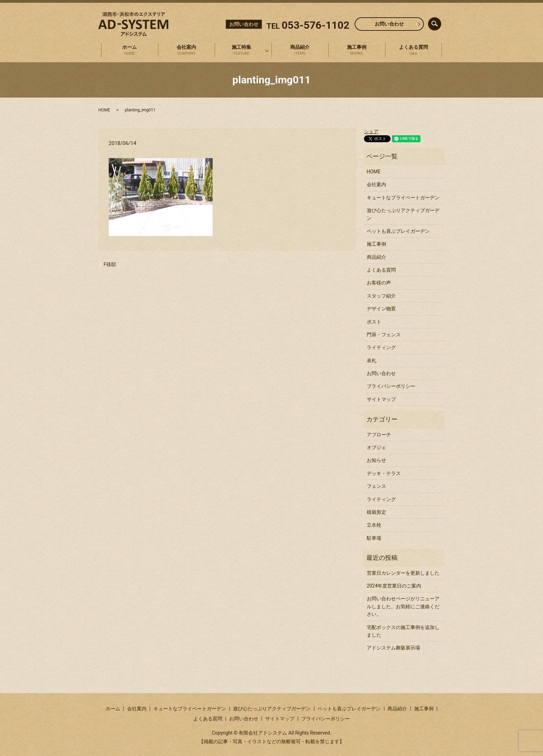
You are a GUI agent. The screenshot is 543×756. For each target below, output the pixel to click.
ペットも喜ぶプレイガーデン (398, 231)
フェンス (376, 486)
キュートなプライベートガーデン (403, 198)
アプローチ (379, 435)
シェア (371, 131)
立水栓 (374, 525)
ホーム (130, 51)
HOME (104, 110)
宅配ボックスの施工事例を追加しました (403, 631)
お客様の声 (379, 283)
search (440, 22)
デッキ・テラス (384, 473)
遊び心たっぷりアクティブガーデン (403, 214)
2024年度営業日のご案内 (394, 586)
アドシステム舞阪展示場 (393, 648)
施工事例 (357, 51)
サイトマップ (381, 399)
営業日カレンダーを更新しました (403, 573)
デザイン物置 (381, 309)
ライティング (381, 347)
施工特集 (241, 51)
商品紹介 (300, 51)
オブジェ (376, 447)
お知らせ (376, 460)
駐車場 (374, 538)
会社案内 (186, 51)
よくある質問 (413, 51)
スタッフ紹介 (381, 296)
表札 (372, 361)
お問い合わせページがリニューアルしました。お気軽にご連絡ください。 (403, 606)
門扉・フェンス (384, 335)
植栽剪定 (376, 512)
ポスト (374, 322)
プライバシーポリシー (391, 386)
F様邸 (110, 264)
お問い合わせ (389, 24)
